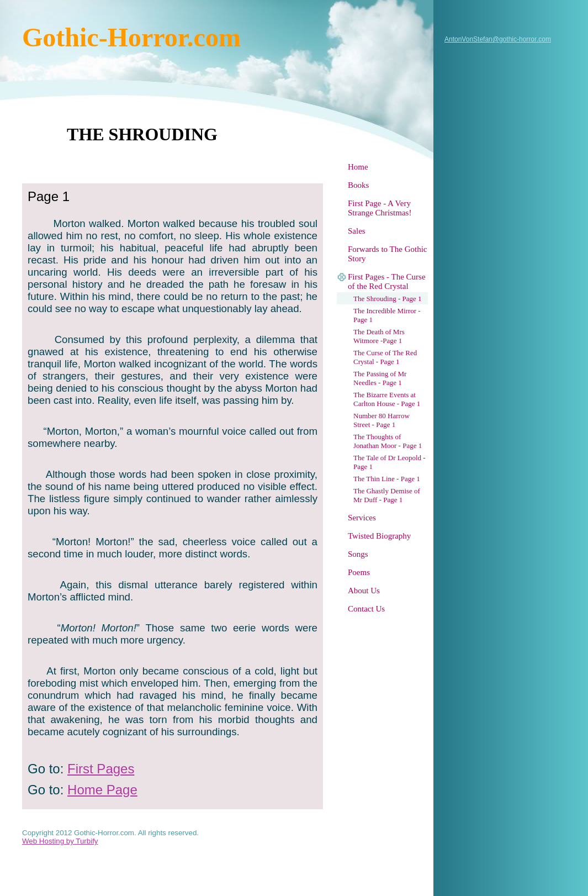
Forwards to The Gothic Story (387, 254)
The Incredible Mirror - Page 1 (387, 315)
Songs (358, 554)
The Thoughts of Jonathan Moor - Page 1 (388, 441)
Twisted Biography (379, 536)
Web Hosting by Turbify (60, 841)
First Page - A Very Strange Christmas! (380, 208)
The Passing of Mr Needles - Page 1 (380, 378)
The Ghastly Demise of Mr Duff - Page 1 (387, 495)
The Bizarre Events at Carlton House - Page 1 (387, 399)
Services (362, 518)
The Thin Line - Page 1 (387, 479)
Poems (359, 572)
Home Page (102, 790)
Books (358, 185)
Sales (357, 231)
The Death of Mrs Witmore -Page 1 (379, 336)
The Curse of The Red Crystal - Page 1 (385, 357)
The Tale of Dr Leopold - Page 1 (390, 462)
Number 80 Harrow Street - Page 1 (382, 420)
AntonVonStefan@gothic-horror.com (498, 39)
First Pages (101, 769)
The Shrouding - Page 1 (387, 299)
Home (358, 167)
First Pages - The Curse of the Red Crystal (387, 281)
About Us (364, 591)
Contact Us (366, 609)
